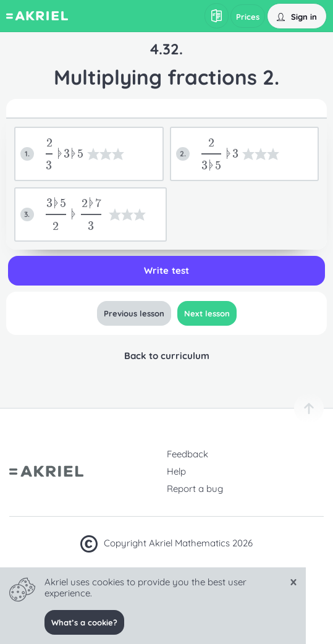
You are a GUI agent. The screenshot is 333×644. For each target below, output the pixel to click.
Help (176, 471)
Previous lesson (133, 313)
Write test (166, 270)
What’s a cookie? (84, 622)
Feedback (188, 454)
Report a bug (195, 489)
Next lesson (206, 313)
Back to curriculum (166, 356)
